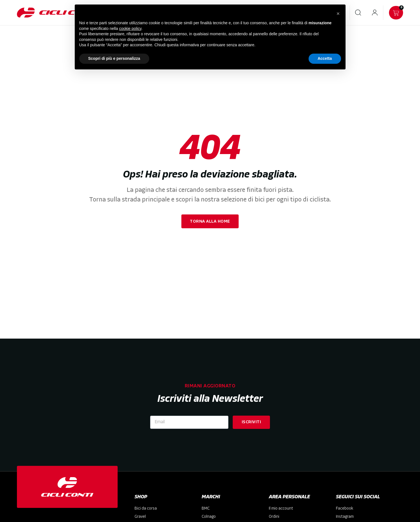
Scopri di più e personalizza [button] (114, 58)
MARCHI (211, 497)
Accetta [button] (325, 58)
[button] (338, 14)
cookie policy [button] (130, 28)
